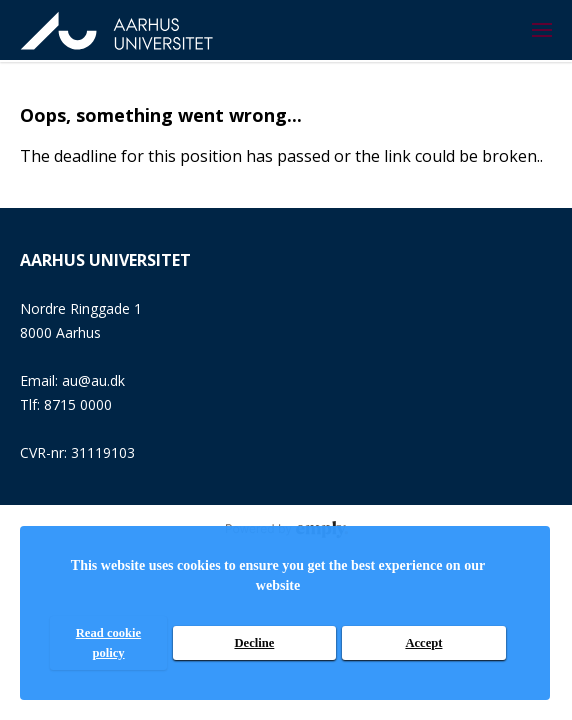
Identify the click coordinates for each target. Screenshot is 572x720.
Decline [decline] (254, 643)
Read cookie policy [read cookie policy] (108, 643)
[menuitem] (542, 30)
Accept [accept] (423, 643)
